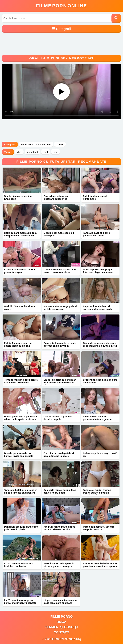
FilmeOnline (61, 6)
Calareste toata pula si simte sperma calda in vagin (60, 344)
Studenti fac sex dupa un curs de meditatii (100, 381)
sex (55, 152)
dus (19, 152)
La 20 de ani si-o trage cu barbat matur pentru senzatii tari (20, 603)
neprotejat (32, 152)
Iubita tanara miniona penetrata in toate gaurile (97, 418)
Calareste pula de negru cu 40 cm (100, 455)
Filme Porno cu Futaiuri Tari (36, 144)
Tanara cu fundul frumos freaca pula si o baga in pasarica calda (97, 493)
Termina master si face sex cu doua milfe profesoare (21, 381)
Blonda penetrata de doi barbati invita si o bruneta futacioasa (19, 456)
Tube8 (60, 144)
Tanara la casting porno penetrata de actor (96, 234)
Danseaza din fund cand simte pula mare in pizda (21, 528)
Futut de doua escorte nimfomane (96, 197)
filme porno (62, 617)
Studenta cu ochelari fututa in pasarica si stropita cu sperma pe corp (100, 566)
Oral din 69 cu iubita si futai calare (20, 308)
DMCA (61, 622)
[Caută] (116, 18)
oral (46, 152)
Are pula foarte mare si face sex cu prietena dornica (59, 528)
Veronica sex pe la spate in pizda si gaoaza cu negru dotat (59, 566)
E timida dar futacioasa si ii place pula (59, 234)
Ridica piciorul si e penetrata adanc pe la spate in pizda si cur (20, 419)
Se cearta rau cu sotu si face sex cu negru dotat (60, 491)
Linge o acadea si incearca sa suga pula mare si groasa (60, 602)
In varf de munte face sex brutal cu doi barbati (18, 565)
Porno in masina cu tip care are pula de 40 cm (99, 528)
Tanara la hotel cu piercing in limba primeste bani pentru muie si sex (21, 493)
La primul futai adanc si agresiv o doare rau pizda (97, 308)
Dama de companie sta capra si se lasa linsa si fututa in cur (100, 344)
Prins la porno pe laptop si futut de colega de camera (98, 271)
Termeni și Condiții (61, 627)
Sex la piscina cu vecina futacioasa (18, 197)
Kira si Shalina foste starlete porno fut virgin (20, 271)
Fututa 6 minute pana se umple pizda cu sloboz (18, 344)
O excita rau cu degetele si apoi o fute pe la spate (59, 455)
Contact (61, 632)
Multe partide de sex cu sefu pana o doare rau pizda (60, 271)
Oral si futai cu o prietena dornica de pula (58, 418)
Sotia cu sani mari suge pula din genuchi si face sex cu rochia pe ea (20, 236)
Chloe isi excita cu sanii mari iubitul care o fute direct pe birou (60, 382)
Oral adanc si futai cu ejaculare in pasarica (56, 197)
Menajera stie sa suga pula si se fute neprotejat (60, 308)
